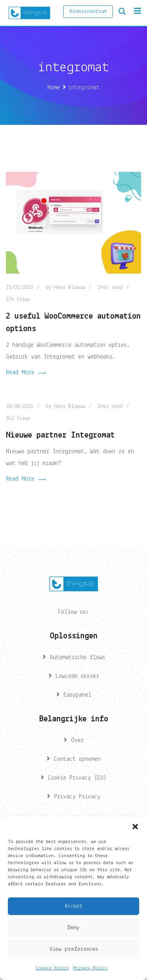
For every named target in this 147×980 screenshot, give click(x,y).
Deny (73, 928)
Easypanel (77, 695)
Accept (73, 906)
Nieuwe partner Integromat (60, 435)
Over (77, 740)
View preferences (74, 949)
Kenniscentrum (88, 12)
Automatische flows (77, 658)
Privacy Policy (90, 968)
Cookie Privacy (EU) (77, 778)
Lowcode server (77, 676)
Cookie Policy (52, 968)
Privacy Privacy (77, 797)
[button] (135, 827)
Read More (26, 373)
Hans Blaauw (70, 287)
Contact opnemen (77, 759)
